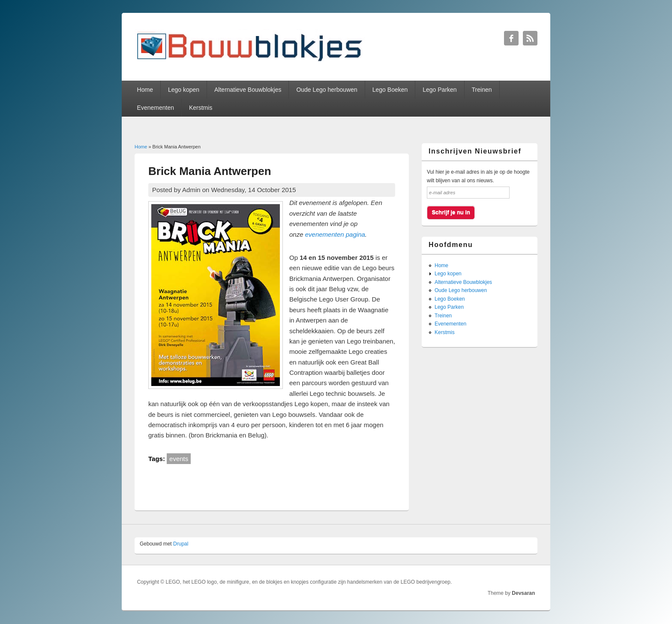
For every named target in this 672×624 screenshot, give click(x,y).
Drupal (181, 544)
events (179, 459)
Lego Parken (439, 90)
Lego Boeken (390, 90)
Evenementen (156, 108)
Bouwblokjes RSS (530, 38)
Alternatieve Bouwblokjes (248, 90)
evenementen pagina (335, 234)
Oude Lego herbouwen (327, 90)
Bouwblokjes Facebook (511, 38)
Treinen (482, 90)
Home (145, 90)
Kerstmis (201, 108)
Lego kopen (184, 90)
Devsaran (523, 593)
